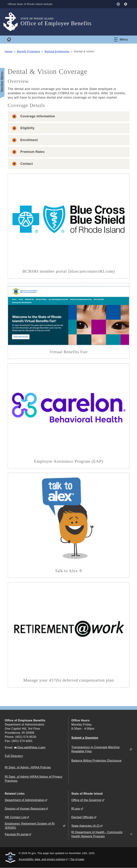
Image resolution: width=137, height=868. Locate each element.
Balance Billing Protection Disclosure (96, 761)
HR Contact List (16, 817)
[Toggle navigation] (121, 39)
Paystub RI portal (17, 834)
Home (9, 51)
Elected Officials (82, 817)
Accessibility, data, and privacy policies (42, 859)
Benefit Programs (28, 51)
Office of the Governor (86, 800)
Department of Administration (25, 800)
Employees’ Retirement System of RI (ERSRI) (30, 826)
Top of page (77, 859)
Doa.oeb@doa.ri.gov (31, 747)
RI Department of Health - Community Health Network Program (97, 834)
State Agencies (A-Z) (86, 826)
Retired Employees (57, 51)
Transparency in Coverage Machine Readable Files (96, 749)
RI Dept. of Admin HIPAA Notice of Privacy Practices (34, 779)
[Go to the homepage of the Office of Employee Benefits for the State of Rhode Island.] (13, 22)
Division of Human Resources (25, 809)
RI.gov (76, 809)
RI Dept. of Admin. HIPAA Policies (28, 767)
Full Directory (14, 756)
